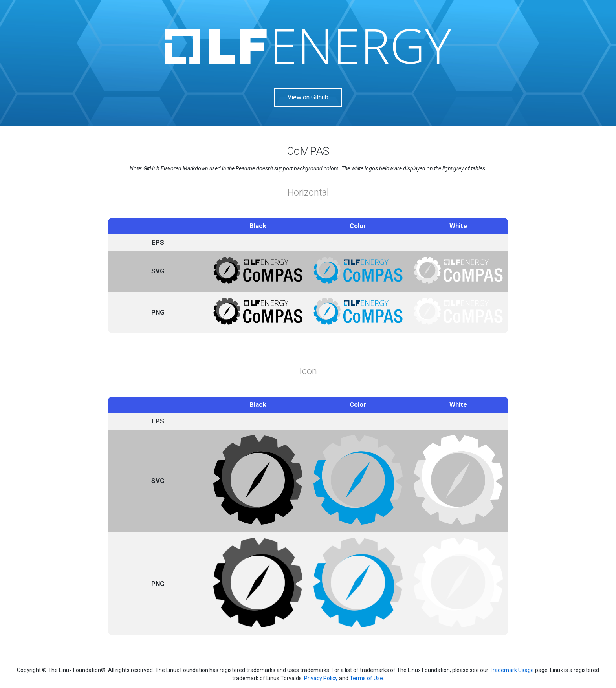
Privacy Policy (321, 678)
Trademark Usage (512, 670)
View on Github (308, 97)
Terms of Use (366, 678)
